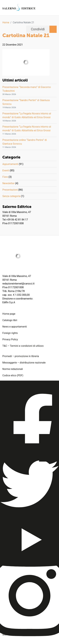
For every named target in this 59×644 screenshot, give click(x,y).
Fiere (5, 177)
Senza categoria (11, 196)
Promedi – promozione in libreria (21, 356)
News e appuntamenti (15, 327)
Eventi (6, 170)
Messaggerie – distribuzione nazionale (24, 363)
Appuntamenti (10, 164)
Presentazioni (10, 190)
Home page (9, 314)
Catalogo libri (10, 320)
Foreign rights (10, 333)
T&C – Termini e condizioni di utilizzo (23, 346)
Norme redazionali (13, 369)
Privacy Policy (10, 339)
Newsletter (8, 183)
